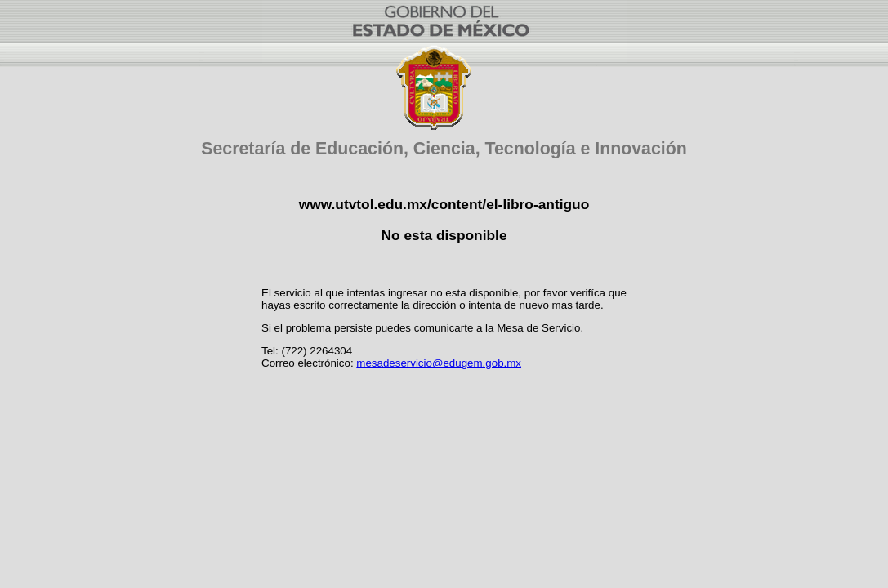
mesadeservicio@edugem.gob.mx (439, 363)
